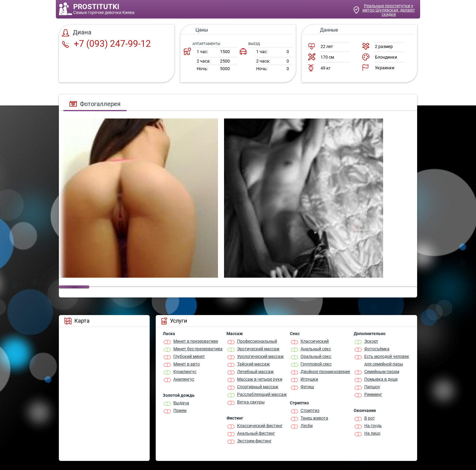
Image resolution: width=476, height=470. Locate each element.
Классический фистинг (260, 426)
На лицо (372, 433)
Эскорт (371, 341)
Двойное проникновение (325, 372)
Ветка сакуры (251, 402)
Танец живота (314, 418)
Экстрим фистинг (254, 441)
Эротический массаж (258, 349)
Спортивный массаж (258, 387)
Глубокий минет (189, 356)
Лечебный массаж (255, 372)
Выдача (181, 403)
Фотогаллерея (95, 104)
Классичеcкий (315, 341)
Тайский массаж (253, 364)
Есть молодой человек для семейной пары (387, 360)
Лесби (307, 426)
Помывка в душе (381, 379)
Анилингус (184, 379)
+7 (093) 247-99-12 (106, 44)
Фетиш (307, 387)
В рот (370, 418)
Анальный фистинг (256, 433)
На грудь (373, 426)
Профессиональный (257, 341)
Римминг (373, 394)
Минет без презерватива (198, 349)
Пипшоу (372, 387)
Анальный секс (316, 349)
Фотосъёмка (377, 349)
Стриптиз (310, 410)
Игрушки (309, 379)
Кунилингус (185, 372)
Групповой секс (316, 364)
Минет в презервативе (196, 341)
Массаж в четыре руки (260, 379)
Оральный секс (316, 356)
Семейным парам (382, 372)
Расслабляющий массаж (262, 394)
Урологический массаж (260, 356)
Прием (180, 410)
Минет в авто (187, 364)
